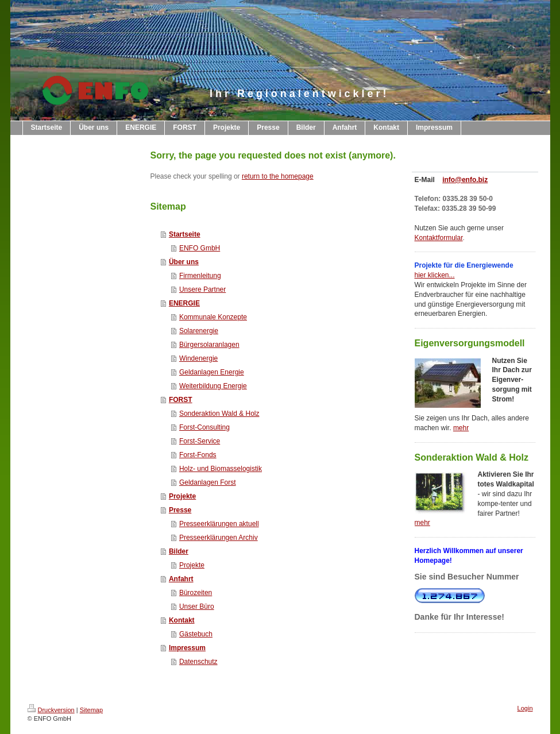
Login (525, 708)
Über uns (184, 262)
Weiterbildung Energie (213, 386)
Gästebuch (196, 634)
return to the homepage (278, 176)
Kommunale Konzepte (213, 317)
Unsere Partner (202, 289)
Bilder (179, 551)
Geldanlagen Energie (212, 372)
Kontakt (182, 620)
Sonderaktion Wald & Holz (219, 414)
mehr (461, 428)
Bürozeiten (196, 593)
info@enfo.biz (465, 180)
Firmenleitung (200, 276)
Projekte (182, 496)
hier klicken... (435, 275)
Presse (180, 510)
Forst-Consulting (204, 427)
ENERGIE (184, 303)
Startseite (185, 234)
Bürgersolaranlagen (209, 345)
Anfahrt (181, 579)
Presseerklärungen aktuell (219, 524)
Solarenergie (199, 331)
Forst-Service (200, 441)
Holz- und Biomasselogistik (221, 469)
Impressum (187, 648)
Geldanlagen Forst (208, 482)
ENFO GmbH (200, 248)
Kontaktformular (439, 238)
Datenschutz (198, 662)
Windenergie (198, 358)
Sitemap (91, 710)
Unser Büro (197, 606)
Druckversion (51, 710)
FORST (181, 400)
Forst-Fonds (198, 455)
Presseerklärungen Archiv (219, 538)
